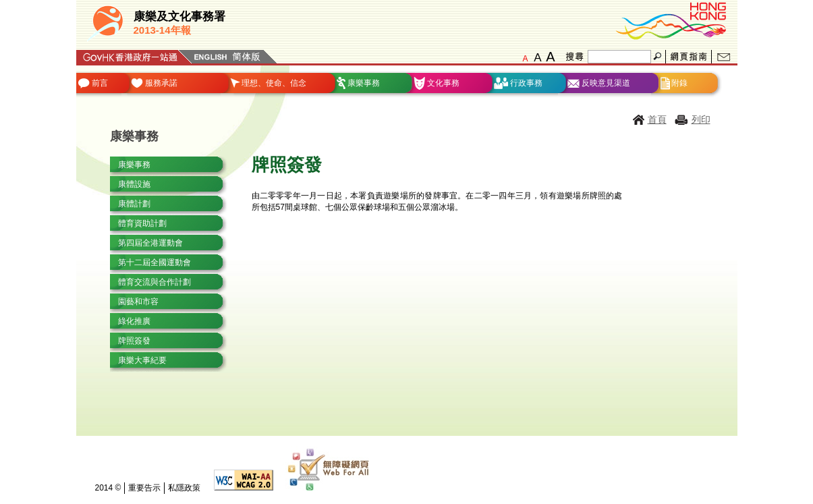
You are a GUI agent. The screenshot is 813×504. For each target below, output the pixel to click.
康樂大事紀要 (142, 360)
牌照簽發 (134, 341)
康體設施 (134, 184)
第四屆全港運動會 (150, 243)
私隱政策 (184, 488)
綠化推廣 (134, 321)
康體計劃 (134, 204)
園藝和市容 (138, 302)
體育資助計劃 (142, 223)
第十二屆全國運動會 (155, 262)
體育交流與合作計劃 (155, 282)
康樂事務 (134, 165)
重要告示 (144, 488)
